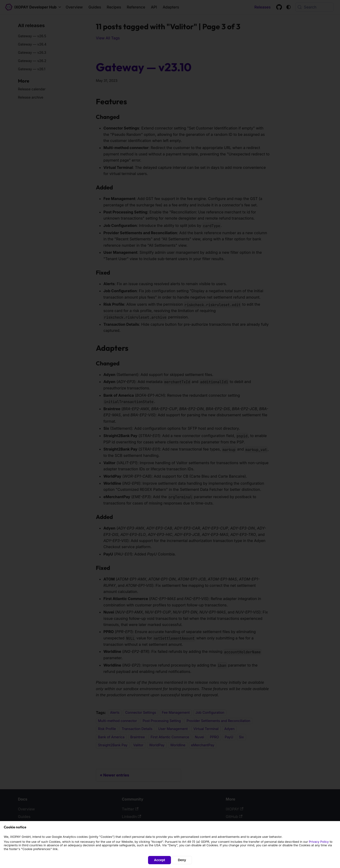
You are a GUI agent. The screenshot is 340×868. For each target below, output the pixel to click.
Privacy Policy (319, 842)
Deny (182, 860)
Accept (159, 860)
